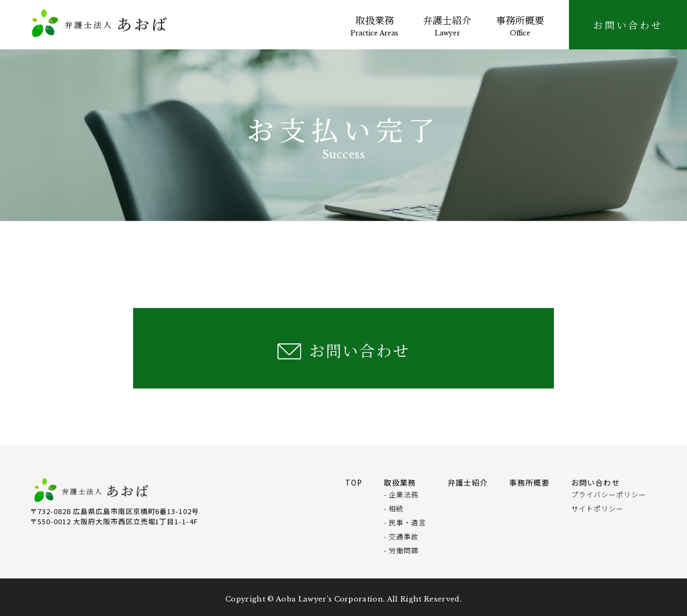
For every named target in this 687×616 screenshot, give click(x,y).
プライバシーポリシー (609, 494)
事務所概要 (520, 25)
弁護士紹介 (447, 25)
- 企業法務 (401, 494)
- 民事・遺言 (405, 522)
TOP (354, 482)
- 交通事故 (401, 536)
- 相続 (394, 508)
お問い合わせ (359, 350)
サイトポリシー (597, 508)
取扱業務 (374, 25)
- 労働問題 (401, 550)
